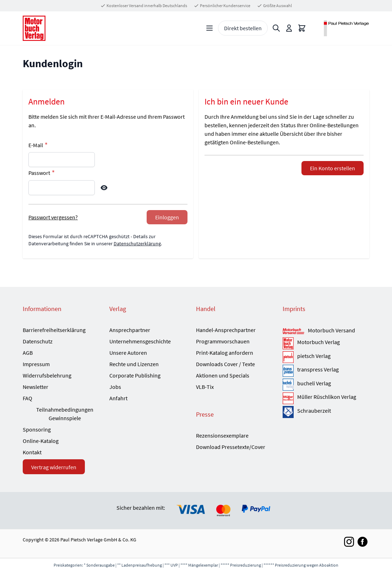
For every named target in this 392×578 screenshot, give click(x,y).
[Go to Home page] (34, 28)
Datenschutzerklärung (137, 243)
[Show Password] (104, 188)
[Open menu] (209, 28)
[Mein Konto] (289, 28)
